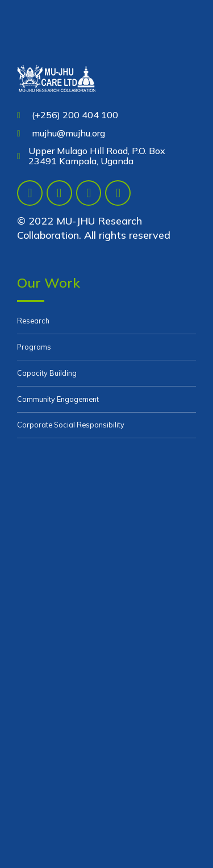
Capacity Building (47, 373)
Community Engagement (58, 399)
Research (33, 321)
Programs (34, 347)
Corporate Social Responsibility (71, 425)
